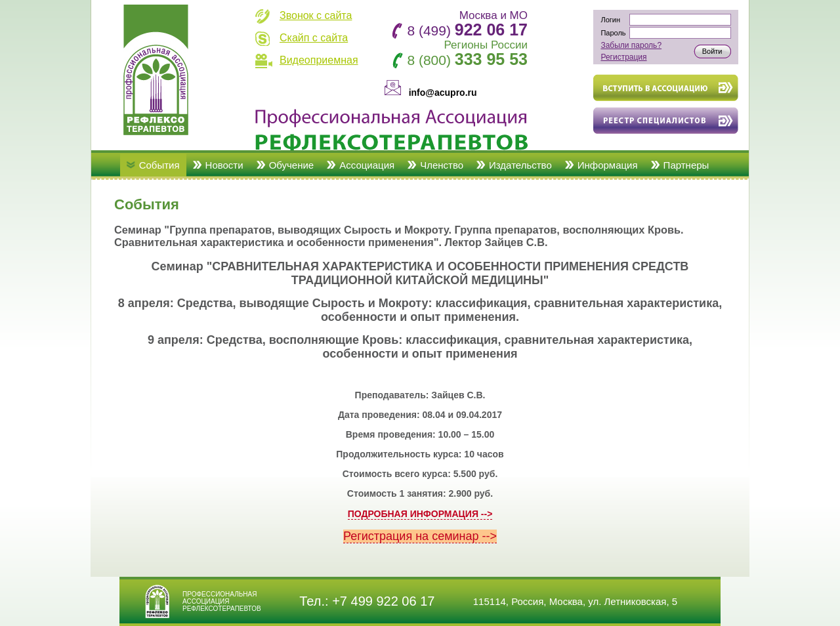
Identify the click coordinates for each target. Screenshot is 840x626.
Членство (442, 165)
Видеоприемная (319, 60)
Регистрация (623, 57)
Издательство (520, 165)
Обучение (292, 165)
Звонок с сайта (316, 15)
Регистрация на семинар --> (420, 536)
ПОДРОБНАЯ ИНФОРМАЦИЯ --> (420, 514)
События (159, 165)
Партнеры (686, 165)
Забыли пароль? (631, 45)
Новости (224, 165)
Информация (608, 165)
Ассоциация (367, 165)
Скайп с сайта (314, 38)
